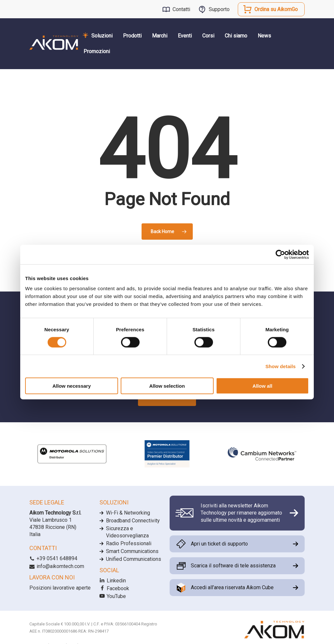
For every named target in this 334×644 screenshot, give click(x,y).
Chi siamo (236, 36)
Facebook (114, 588)
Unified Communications (134, 559)
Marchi (160, 36)
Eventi (185, 36)
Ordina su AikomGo (276, 9)
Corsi (208, 36)
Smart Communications (132, 551)
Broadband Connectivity (133, 521)
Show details (281, 366)
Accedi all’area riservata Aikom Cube (232, 587)
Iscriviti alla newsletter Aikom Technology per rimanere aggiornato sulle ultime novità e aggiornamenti (241, 513)
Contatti (181, 9)
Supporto (219, 9)
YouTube (113, 596)
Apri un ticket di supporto (219, 544)
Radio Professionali (129, 543)
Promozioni (97, 51)
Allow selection (167, 386)
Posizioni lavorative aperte (60, 588)
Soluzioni (102, 36)
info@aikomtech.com (57, 566)
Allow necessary (72, 386)
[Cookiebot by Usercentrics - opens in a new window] (280, 254)
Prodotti (132, 36)
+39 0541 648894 (53, 558)
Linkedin (113, 581)
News (264, 36)
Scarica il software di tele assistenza (233, 566)
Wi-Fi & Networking (128, 513)
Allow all (262, 386)
